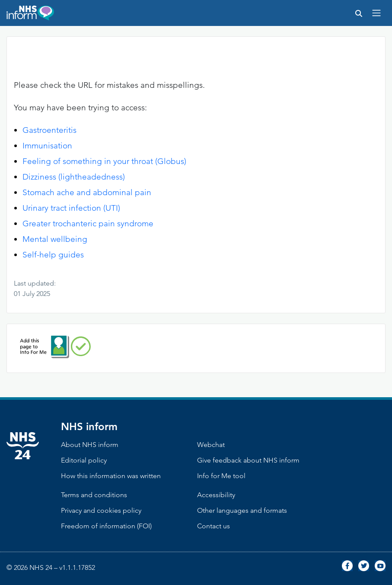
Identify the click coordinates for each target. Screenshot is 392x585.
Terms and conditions (94, 495)
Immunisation (47, 146)
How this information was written (111, 476)
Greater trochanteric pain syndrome (88, 223)
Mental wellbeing (55, 239)
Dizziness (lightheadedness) (74, 177)
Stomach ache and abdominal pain (87, 192)
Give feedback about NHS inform (248, 460)
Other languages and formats (242, 510)
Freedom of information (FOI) (106, 526)
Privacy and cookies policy (101, 510)
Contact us (214, 526)
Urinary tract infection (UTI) (71, 208)
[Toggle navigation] (376, 13)
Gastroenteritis (49, 130)
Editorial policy (84, 460)
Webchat (211, 445)
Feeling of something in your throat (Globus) (104, 161)
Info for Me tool (221, 476)
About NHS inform (90, 445)
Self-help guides (53, 255)
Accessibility (216, 495)
